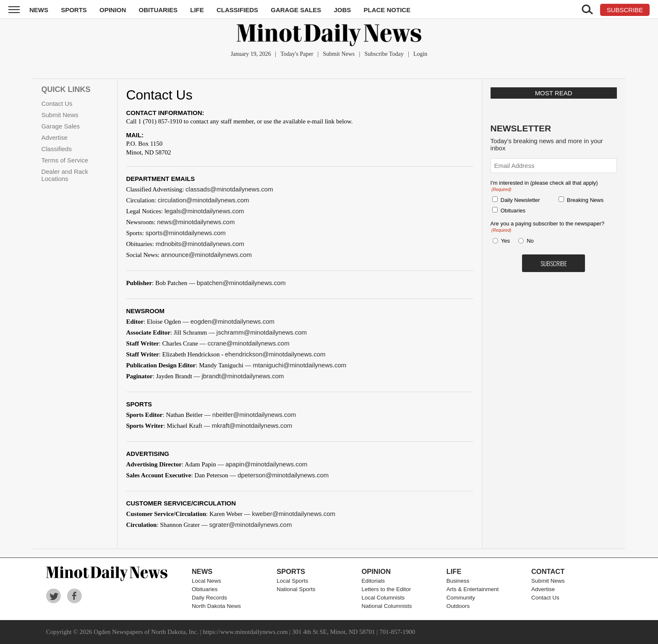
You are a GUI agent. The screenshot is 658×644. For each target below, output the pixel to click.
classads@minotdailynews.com (229, 189)
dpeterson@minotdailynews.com (283, 475)
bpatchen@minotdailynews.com (241, 283)
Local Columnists (383, 598)
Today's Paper (297, 54)
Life (197, 10)
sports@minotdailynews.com (186, 233)
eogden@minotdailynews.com (232, 321)
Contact (548, 571)
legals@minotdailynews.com (204, 211)
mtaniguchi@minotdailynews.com (299, 365)
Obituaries (158, 10)
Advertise (54, 137)
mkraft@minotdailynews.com (252, 425)
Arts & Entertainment (473, 589)
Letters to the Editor (386, 589)
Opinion (113, 10)
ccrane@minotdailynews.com (248, 343)
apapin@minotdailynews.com (266, 464)
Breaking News (585, 200)
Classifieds (237, 10)
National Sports (296, 589)
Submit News (339, 54)
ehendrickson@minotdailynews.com (275, 354)
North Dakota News (216, 606)
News (39, 10)
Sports (74, 10)
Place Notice (387, 10)
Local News (206, 581)
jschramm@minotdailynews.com (262, 332)
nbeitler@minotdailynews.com (254, 415)
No (530, 241)
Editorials (373, 581)
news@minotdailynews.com (196, 222)
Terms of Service (65, 160)
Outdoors (458, 606)
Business (458, 581)
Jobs (342, 10)
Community (461, 598)
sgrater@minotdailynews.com (250, 525)
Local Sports (292, 581)
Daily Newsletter (520, 200)
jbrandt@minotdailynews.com (243, 376)
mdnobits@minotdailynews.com (200, 244)
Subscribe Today (384, 54)
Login (420, 54)
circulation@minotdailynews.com (204, 200)
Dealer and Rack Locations (65, 175)
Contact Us (57, 103)
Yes (504, 241)
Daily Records (209, 598)
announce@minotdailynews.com (206, 255)
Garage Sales (296, 10)
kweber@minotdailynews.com (294, 514)
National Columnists (386, 606)
